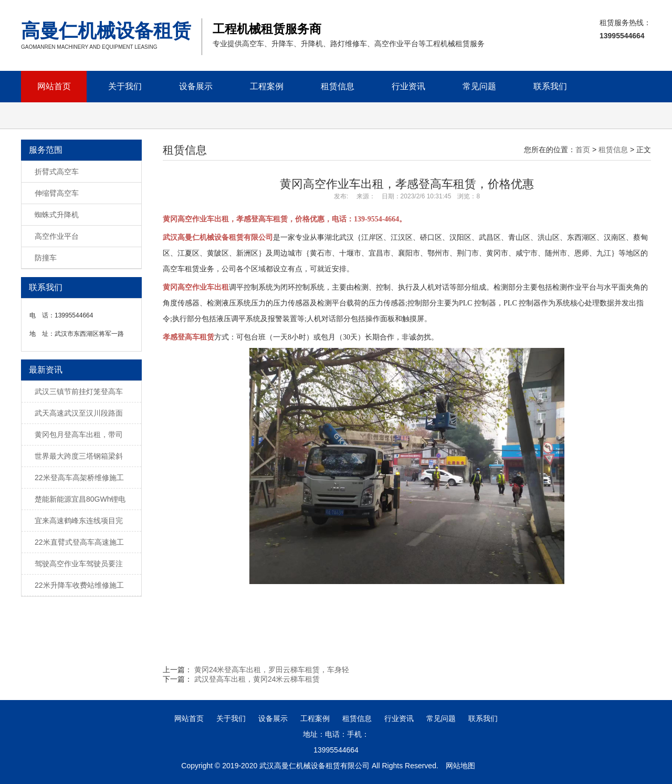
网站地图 (460, 766)
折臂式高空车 (57, 172)
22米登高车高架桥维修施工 (79, 478)
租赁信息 (338, 86)
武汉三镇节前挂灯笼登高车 (79, 391)
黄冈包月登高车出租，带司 (79, 435)
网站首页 (54, 86)
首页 (583, 150)
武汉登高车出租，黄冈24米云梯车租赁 (257, 679)
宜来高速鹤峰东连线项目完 (79, 521)
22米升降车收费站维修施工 (79, 585)
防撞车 (46, 258)
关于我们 (125, 86)
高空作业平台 (57, 236)
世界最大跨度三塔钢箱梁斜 (79, 456)
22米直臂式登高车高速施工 (79, 542)
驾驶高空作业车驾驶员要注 (79, 564)
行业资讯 (408, 86)
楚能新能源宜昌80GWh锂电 (80, 499)
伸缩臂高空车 (57, 193)
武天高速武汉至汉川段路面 (79, 413)
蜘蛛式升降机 (57, 215)
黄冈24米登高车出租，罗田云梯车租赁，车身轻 (272, 670)
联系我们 (550, 86)
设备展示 (196, 86)
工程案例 (267, 86)
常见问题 (479, 86)
